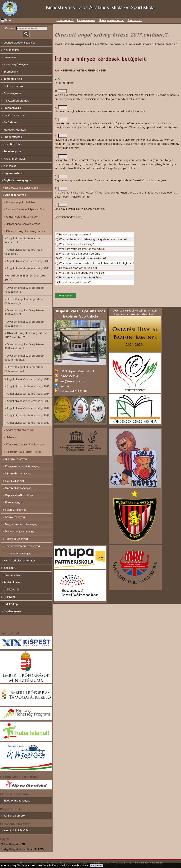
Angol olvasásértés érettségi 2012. (29, 408)
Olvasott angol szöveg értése (26, 231)
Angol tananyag (16, 195)
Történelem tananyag (18, 553)
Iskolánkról (10, 57)
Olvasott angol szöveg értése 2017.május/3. (24, 313)
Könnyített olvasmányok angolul (25, 445)
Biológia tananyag (16, 459)
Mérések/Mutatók (15, 130)
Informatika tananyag (18, 474)
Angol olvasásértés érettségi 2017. (25, 278)
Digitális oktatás (14, 173)
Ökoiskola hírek (13, 575)
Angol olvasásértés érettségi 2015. (29, 387)
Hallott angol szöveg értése (23, 224)
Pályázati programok (16, 101)
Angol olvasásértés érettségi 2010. (29, 423)
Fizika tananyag (14, 481)
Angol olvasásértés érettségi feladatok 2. (24, 252)
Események (11, 72)
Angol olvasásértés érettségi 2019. (29, 261)
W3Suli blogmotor (15, 816)
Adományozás (12, 93)
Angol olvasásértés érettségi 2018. (29, 268)
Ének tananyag (14, 503)
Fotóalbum (10, 122)
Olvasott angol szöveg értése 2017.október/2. (24, 347)
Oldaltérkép (11, 604)
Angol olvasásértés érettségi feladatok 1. (24, 241)
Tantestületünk (13, 79)
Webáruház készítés (16, 831)
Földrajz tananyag (16, 510)
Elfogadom (97, 866)
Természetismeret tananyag (22, 546)
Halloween (12, 437)
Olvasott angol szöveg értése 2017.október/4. (24, 369)
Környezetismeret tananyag (22, 466)
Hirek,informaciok (111, 20)
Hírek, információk (15, 159)
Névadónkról (11, 50)
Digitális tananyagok (17, 181)
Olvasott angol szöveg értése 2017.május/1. (24, 290)
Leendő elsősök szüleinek (20, 43)
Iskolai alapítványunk (16, 64)
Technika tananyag (16, 539)
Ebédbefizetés (13, 137)
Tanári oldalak (12, 582)
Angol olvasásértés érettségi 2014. (29, 394)
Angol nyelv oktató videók (22, 217)
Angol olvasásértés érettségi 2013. (29, 401)
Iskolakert (10, 568)
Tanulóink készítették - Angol (24, 452)
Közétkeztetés (13, 144)
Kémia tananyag (15, 517)
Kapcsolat (135, 20)
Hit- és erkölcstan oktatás (20, 561)
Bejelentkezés (12, 611)
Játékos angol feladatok (21, 202)
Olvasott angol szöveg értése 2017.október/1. (26, 335)
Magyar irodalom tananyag (21, 524)
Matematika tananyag (18, 488)
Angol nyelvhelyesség (19, 430)
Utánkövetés (11, 590)
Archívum (9, 597)
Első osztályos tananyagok (21, 188)
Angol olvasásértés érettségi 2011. (28, 416)
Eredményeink (12, 108)
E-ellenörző (65, 20)
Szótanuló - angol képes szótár (25, 210)
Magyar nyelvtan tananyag (21, 532)
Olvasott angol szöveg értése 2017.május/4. (24, 324)
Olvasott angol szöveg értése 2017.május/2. (24, 301)
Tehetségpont (12, 152)
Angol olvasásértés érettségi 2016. (29, 379)
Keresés (11, 28)
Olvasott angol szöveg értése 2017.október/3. (24, 358)
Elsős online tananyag (17, 801)
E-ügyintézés (86, 20)
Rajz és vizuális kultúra (19, 495)
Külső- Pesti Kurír (14, 115)
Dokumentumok (13, 86)
